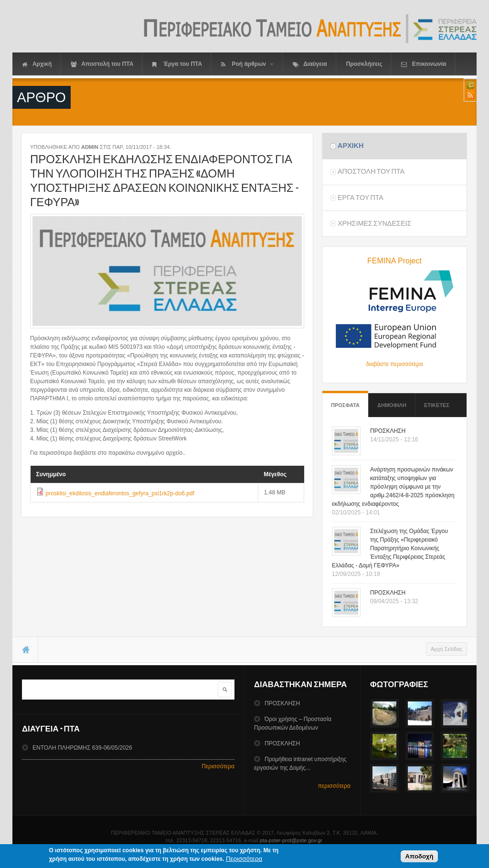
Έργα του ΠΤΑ (177, 64)
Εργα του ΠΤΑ (361, 198)
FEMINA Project (394, 261)
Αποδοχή (419, 858)
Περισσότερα (218, 766)
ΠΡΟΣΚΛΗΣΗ (388, 431)
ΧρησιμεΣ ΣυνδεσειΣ (374, 223)
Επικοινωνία (424, 64)
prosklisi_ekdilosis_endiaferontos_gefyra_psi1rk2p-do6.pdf (120, 493)
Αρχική (37, 64)
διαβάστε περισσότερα (394, 364)
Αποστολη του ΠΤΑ (371, 171)
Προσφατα (345, 401)
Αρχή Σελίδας (446, 649)
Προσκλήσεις (364, 64)
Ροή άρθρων (247, 64)
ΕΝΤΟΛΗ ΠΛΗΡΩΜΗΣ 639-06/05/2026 (82, 748)
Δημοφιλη (392, 405)
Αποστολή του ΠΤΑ (102, 64)
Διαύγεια (310, 64)
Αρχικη (351, 146)
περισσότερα (334, 786)
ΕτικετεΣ (437, 405)
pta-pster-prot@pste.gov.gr (291, 840)
